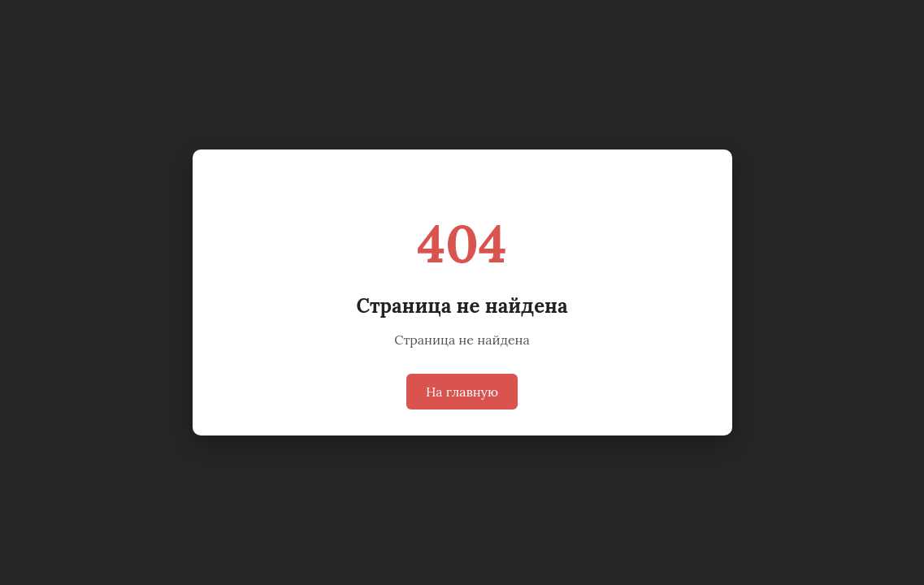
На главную (462, 392)
